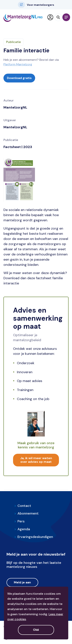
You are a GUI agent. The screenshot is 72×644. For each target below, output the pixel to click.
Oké (36, 630)
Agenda (22, 529)
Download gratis (19, 78)
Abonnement (26, 513)
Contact (23, 506)
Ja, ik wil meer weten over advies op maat (36, 460)
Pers (19, 521)
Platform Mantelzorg (18, 64)
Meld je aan (22, 582)
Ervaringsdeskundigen (34, 537)
